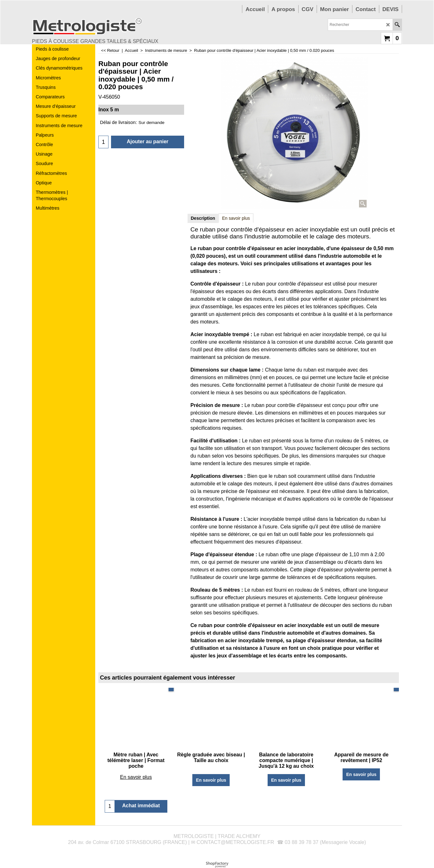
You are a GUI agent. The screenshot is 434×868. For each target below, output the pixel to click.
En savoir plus (236, 218)
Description (203, 218)
